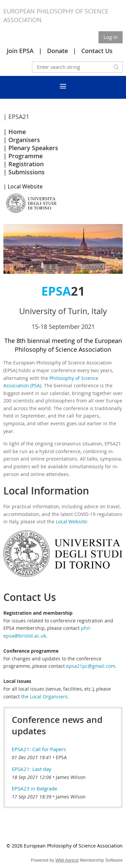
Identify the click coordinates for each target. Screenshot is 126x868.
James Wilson (71, 777)
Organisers (24, 140)
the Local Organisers (44, 697)
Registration (26, 164)
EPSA (61, 757)
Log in (111, 37)
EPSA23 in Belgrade (34, 788)
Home (17, 132)
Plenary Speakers (33, 148)
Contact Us (97, 51)
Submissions (27, 172)
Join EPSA (20, 51)
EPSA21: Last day (32, 769)
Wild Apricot (67, 860)
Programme (26, 156)
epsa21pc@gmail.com (91, 666)
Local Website (71, 522)
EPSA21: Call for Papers (39, 749)
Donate (57, 51)
